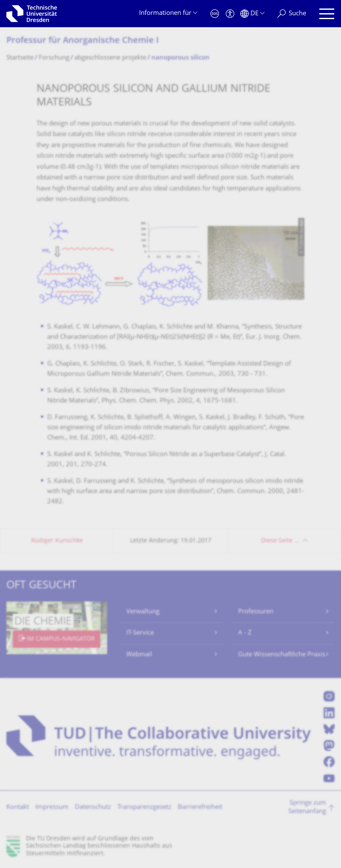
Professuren (256, 612)
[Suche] (292, 14)
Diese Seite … (280, 541)
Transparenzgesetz (144, 807)
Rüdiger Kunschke (57, 541)
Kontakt (18, 807)
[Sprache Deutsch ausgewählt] (252, 14)
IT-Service (140, 633)
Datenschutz (93, 807)
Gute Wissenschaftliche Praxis (282, 655)
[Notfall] (215, 14)
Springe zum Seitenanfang (307, 807)
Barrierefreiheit (200, 807)
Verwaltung (143, 612)
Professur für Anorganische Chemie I (82, 41)
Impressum (52, 807)
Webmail (139, 655)
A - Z (245, 633)
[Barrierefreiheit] (230, 14)
